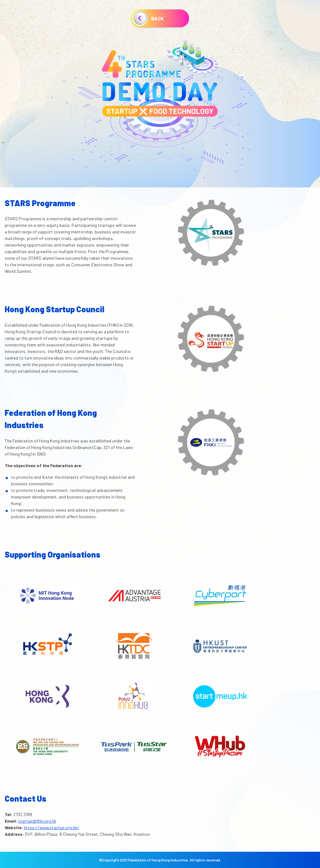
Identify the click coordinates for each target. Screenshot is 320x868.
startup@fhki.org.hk (37, 821)
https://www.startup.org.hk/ (51, 827)
